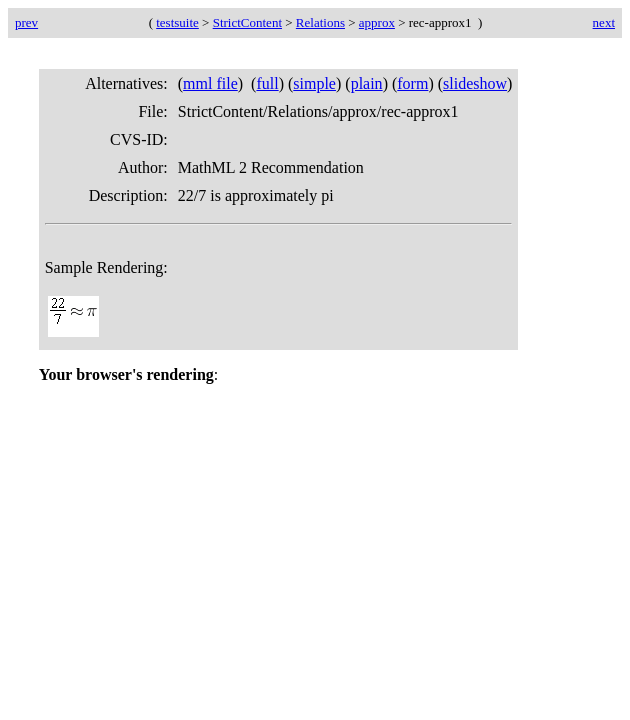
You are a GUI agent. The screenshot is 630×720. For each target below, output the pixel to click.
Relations (320, 22)
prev (26, 22)
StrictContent (247, 22)
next (604, 22)
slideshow (475, 83)
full (267, 83)
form (412, 83)
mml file (210, 83)
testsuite (177, 22)
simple (314, 83)
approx (377, 22)
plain (367, 83)
